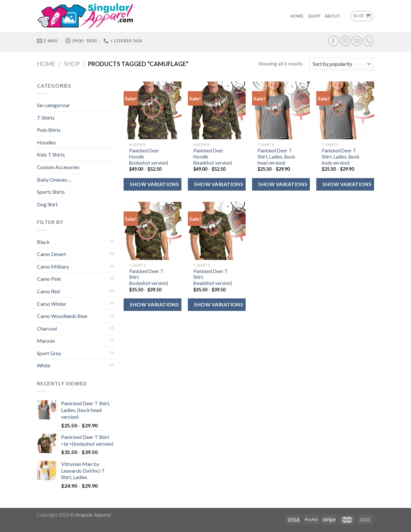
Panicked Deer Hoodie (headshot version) (213, 157)
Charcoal (47, 328)
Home (297, 16)
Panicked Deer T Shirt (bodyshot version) (149, 277)
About (332, 16)
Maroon (46, 341)
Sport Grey (49, 353)
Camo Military (53, 266)
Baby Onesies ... (54, 180)
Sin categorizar (53, 105)
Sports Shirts (51, 192)
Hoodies (46, 142)
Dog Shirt (47, 204)
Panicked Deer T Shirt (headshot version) (213, 277)
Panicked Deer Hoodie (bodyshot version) (149, 157)
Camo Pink (49, 279)
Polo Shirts (49, 130)
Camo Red (48, 291)
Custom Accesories (58, 167)
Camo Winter (52, 304)
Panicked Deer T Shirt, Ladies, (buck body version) (341, 157)
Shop (314, 16)
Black (43, 242)
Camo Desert (52, 254)
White (44, 365)
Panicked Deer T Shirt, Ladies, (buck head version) (276, 157)
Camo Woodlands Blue (62, 316)
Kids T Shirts (51, 154)
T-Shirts (46, 118)
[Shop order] (341, 64)
